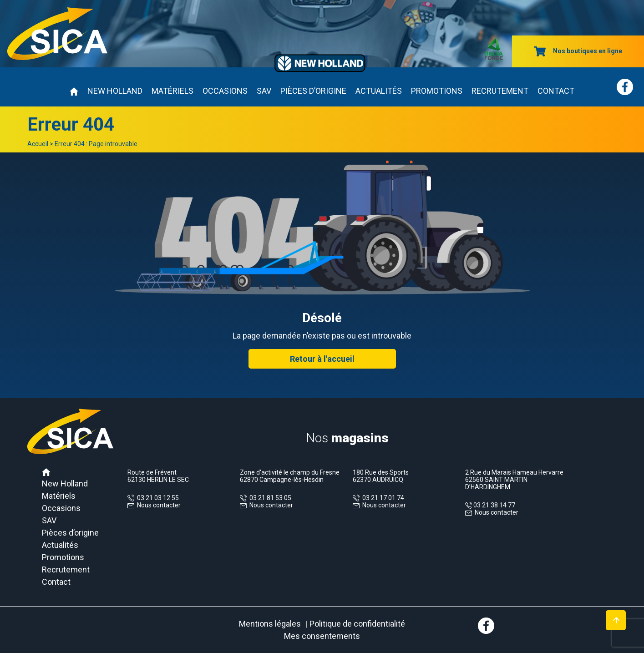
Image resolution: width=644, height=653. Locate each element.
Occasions (225, 91)
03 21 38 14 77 (494, 505)
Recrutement (500, 91)
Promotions (437, 91)
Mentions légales (270, 624)
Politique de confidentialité (357, 624)
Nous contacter (159, 505)
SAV (264, 91)
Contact (556, 91)
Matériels (172, 91)
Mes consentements (322, 636)
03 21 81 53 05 (269, 498)
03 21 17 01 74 (382, 498)
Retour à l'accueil (322, 359)
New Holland (115, 91)
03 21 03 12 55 (157, 498)
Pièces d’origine (313, 91)
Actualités (379, 91)
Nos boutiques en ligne (578, 51)
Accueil (38, 144)
